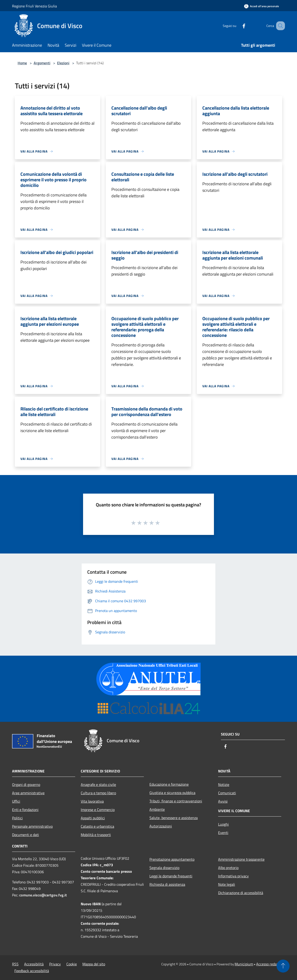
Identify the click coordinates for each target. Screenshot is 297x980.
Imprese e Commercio (98, 810)
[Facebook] (238, 26)
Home (22, 63)
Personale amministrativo (32, 826)
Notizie (224, 785)
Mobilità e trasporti (96, 835)
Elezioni (63, 63)
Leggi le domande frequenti (171, 876)
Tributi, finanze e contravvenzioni (176, 801)
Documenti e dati (26, 835)
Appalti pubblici (93, 818)
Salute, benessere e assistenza (174, 818)
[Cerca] (279, 26)
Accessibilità (34, 964)
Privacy (55, 964)
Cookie (72, 964)
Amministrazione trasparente (241, 859)
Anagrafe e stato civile (98, 785)
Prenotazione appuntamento (172, 859)
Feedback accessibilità (32, 971)
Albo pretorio (228, 868)
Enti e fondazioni (25, 810)
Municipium (244, 964)
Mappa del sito (94, 964)
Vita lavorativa (92, 801)
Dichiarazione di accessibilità (241, 893)
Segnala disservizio (164, 868)
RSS (15, 964)
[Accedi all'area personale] (261, 6)
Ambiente (157, 809)
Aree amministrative (28, 793)
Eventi (223, 833)
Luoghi (223, 824)
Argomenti (42, 63)
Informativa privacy (233, 876)
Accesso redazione (271, 964)
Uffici (16, 801)
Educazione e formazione (169, 784)
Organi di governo (26, 785)
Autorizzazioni (161, 826)
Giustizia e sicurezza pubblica (172, 793)
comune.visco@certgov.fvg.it (43, 895)
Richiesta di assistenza (167, 884)
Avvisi (223, 801)
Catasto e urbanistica (97, 826)
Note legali (227, 884)
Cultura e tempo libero (98, 793)
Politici (17, 818)
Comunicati (227, 793)
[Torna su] (283, 966)
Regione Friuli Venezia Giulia (34, 6)
